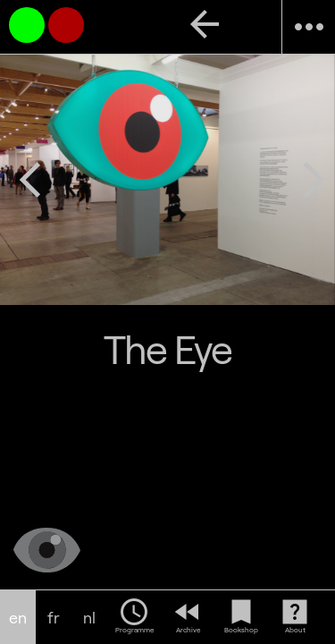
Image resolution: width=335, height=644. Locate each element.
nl (89, 618)
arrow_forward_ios (314, 180)
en (18, 618)
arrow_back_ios (30, 180)
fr (54, 618)
